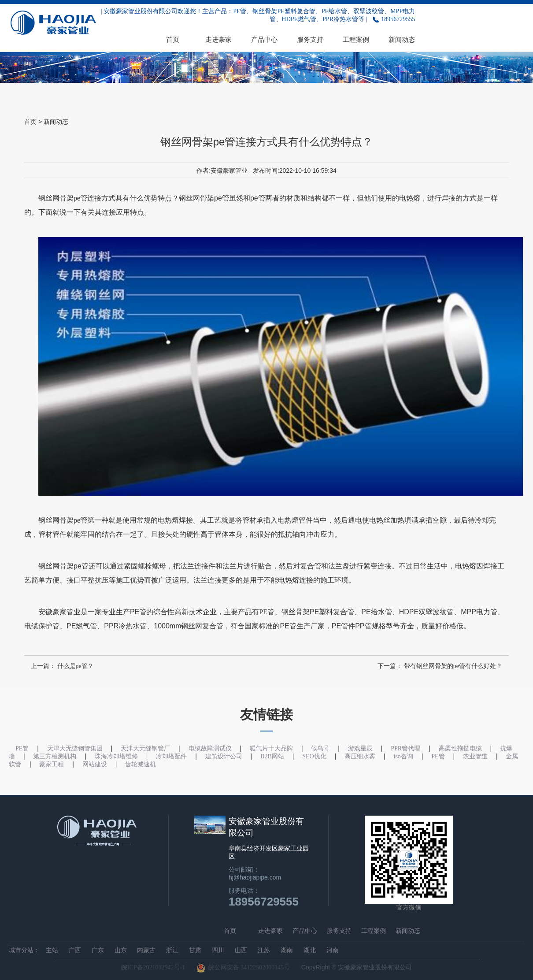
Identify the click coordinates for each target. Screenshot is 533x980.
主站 (52, 950)
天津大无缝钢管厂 (145, 748)
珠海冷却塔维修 (116, 756)
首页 (173, 39)
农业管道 (475, 756)
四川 (218, 950)
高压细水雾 (360, 756)
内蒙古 (146, 950)
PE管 (267, 612)
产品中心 (264, 39)
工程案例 (356, 39)
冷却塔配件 (171, 756)
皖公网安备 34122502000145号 (243, 968)
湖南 (287, 950)
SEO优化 (314, 756)
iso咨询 (403, 756)
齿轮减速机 (141, 764)
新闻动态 (402, 39)
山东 (121, 950)
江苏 (264, 950)
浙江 (172, 950)
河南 (333, 950)
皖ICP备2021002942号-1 (153, 967)
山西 (241, 950)
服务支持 (310, 39)
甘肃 (195, 950)
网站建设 (95, 764)
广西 (75, 950)
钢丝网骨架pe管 (63, 198)
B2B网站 (272, 756)
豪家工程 (52, 764)
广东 (98, 950)
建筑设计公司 (224, 756)
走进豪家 (218, 39)
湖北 (310, 950)
